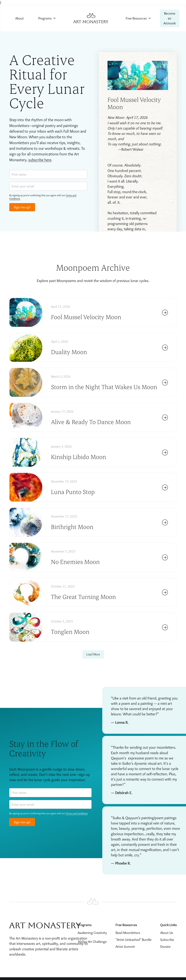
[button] (47, 18)
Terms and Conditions (77, 813)
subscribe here (40, 160)
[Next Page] (93, 654)
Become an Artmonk (170, 18)
